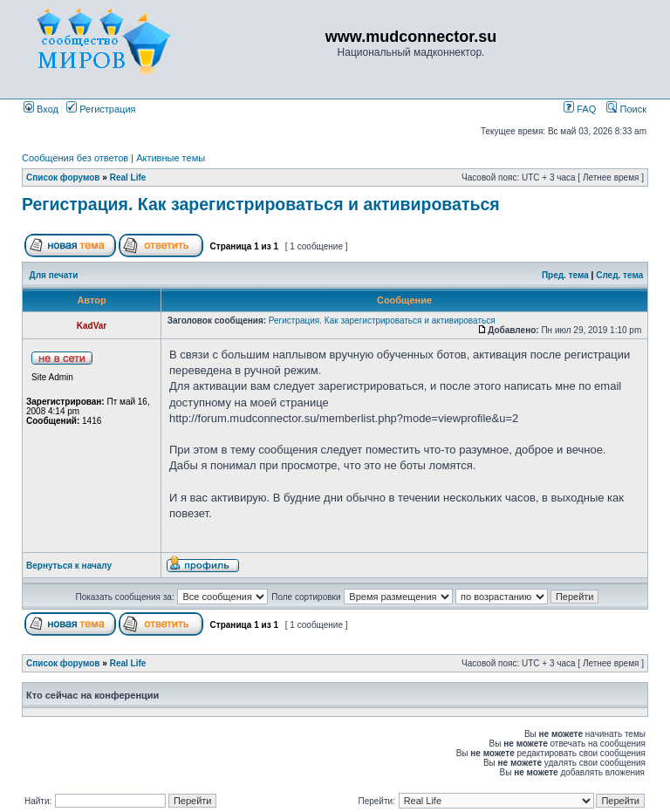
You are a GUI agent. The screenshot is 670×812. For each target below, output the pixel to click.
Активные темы (171, 158)
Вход (41, 109)
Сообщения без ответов (75, 158)
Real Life (128, 177)
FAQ (580, 109)
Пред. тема (565, 275)
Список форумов (63, 177)
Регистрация (101, 109)
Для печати (54, 275)
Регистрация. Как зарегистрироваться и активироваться (261, 204)
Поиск (626, 109)
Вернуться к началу (69, 566)
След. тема (619, 275)
